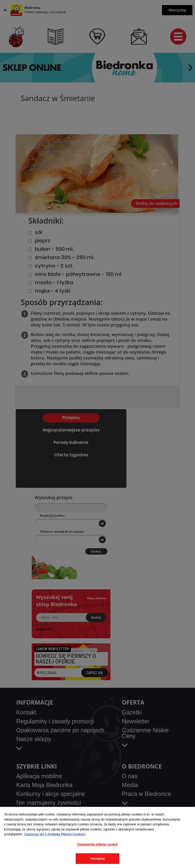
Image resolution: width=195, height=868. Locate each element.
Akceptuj (97, 858)
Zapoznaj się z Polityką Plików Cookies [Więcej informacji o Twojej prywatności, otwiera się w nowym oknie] (55, 834)
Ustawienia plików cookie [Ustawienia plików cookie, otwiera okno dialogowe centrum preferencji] (97, 844)
